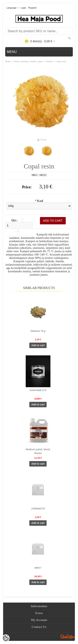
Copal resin (61, 61)
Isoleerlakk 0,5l (38, 390)
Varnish (49, 61)
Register (33, 8)
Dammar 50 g (38, 331)
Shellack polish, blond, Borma (38, 451)
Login (23, 8)
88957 (38, 568)
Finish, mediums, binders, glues (28, 61)
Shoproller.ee (68, 637)
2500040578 (38, 508)
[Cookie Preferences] (6, 638)
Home (8, 61)
